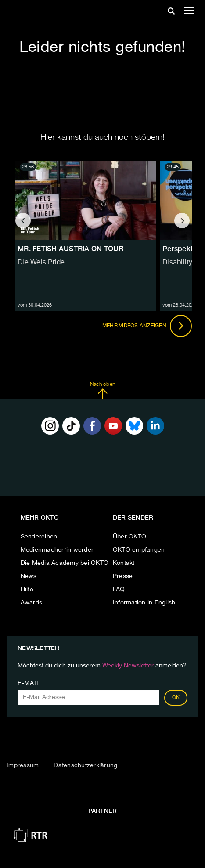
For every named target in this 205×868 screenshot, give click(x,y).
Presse (123, 576)
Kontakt (124, 563)
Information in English (144, 603)
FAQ (119, 590)
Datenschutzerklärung (85, 765)
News (29, 576)
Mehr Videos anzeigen (147, 326)
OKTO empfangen (139, 550)
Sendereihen (39, 537)
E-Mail (29, 683)
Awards (32, 603)
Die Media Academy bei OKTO (65, 563)
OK (176, 698)
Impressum (23, 765)
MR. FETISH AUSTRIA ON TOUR (71, 249)
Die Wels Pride (41, 263)
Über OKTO (129, 537)
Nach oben (102, 391)
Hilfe (27, 590)
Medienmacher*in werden (58, 550)
